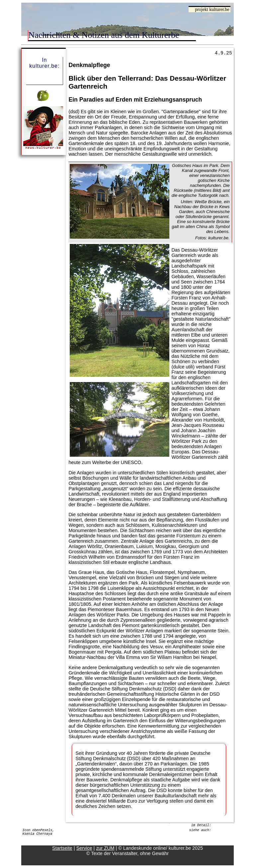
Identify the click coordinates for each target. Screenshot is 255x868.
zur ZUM (105, 848)
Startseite (62, 848)
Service (84, 848)
